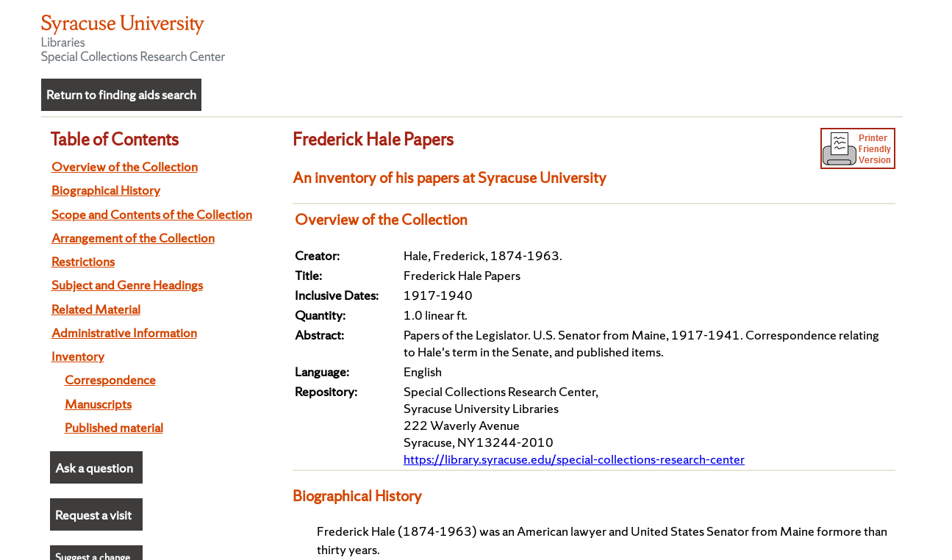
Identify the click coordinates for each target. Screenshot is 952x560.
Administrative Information (124, 333)
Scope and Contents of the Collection (152, 214)
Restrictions (83, 261)
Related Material (96, 309)
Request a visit (93, 515)
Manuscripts (98, 404)
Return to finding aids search (121, 94)
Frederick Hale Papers (373, 139)
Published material (114, 427)
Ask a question (94, 468)
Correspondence (110, 380)
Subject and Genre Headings (127, 285)
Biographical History (106, 190)
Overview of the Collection (125, 166)
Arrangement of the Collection (133, 238)
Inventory (78, 356)
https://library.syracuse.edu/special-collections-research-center (574, 459)
